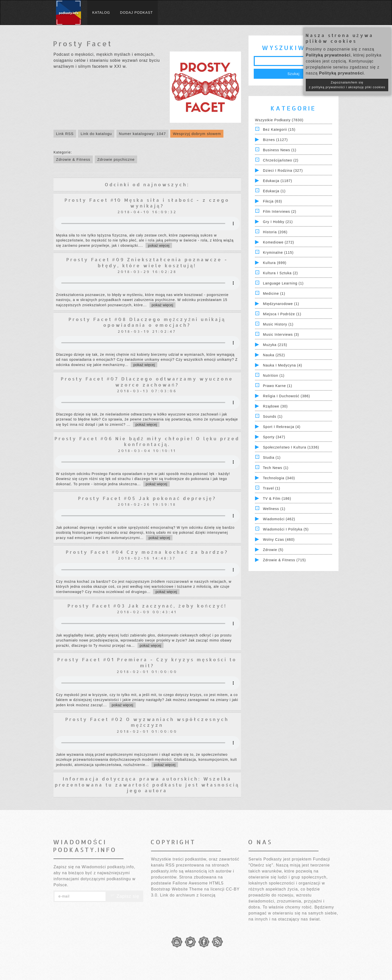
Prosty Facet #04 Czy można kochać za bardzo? (147, 552)
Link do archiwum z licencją (188, 895)
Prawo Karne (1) (278, 386)
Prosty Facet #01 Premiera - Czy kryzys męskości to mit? (147, 662)
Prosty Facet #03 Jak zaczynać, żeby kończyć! (147, 606)
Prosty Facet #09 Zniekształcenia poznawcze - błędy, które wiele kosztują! (147, 262)
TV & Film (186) (277, 498)
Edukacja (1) (274, 191)
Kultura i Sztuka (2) (280, 273)
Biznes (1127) (275, 140)
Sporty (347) (274, 437)
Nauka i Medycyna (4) (283, 365)
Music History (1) (278, 324)
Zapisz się (124, 896)
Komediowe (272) (279, 242)
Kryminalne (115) (278, 252)
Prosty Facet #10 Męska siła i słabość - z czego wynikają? (147, 203)
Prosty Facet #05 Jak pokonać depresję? (147, 498)
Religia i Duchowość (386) (286, 396)
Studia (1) (272, 457)
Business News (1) (280, 150)
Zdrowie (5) (273, 550)
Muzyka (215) (275, 345)
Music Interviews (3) (281, 334)
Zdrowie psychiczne (116, 159)
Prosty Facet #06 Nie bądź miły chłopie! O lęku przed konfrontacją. (147, 441)
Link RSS (65, 134)
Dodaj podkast (136, 12)
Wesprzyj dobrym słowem (197, 134)
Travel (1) (272, 488)
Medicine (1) (274, 293)
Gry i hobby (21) (278, 222)
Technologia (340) (279, 478)
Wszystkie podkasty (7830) (279, 120)
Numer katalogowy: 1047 (142, 134)
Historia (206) (275, 232)
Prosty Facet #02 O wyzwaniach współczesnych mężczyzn (147, 722)
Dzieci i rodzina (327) (283, 170)
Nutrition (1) (274, 375)
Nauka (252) (274, 355)
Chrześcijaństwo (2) (281, 160)
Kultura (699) (275, 263)
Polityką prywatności (328, 55)
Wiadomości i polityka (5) (286, 529)
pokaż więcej (159, 245)
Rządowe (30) (275, 406)
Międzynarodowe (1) (281, 304)
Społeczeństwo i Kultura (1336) (291, 447)
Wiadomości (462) (279, 519)
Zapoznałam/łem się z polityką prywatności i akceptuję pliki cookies (347, 85)
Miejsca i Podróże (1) (282, 314)
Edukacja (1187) (278, 181)
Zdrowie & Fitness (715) (284, 560)
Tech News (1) (276, 468)
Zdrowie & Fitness (73, 159)
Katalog (101, 12)
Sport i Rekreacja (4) (282, 427)
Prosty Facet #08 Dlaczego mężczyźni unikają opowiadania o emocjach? (147, 322)
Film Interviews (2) (280, 211)
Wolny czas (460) (279, 539)
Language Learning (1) (283, 283)
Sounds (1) (273, 416)
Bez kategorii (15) (279, 129)
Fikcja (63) (272, 201)
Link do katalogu (96, 134)
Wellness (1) (274, 509)
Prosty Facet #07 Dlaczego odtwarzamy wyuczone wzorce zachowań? (147, 381)
